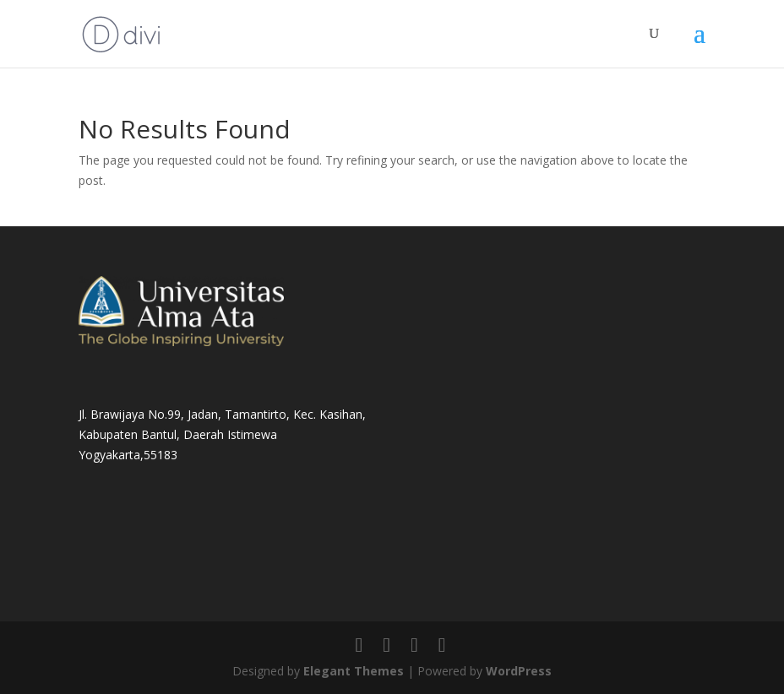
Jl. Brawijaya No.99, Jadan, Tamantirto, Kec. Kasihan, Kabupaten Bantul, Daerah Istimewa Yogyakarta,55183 (222, 434)
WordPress (519, 671)
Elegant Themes (354, 671)
